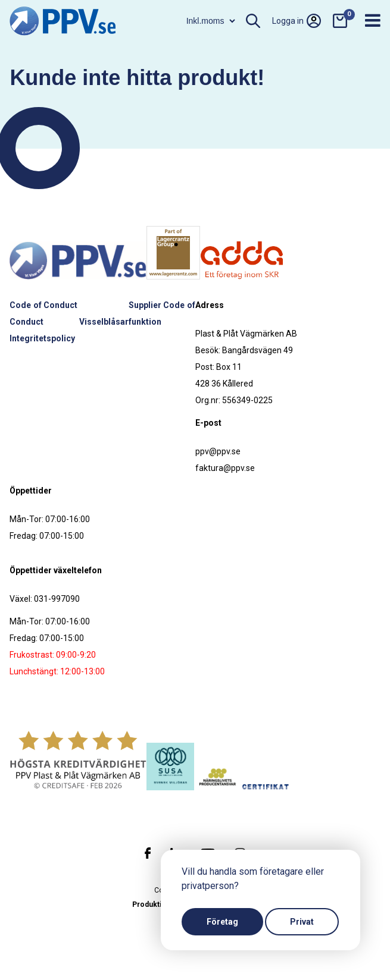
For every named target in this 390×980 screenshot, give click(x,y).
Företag (222, 922)
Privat (302, 922)
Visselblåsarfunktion (120, 322)
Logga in (297, 21)
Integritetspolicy (42, 338)
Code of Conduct (43, 305)
